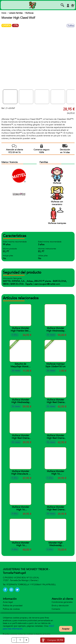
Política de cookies (11, 609)
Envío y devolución (60, 606)
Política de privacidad (13, 606)
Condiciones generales (62, 602)
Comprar (55, 640)
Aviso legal (8, 602)
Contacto (56, 609)
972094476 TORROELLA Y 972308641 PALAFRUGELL (31, 585)
